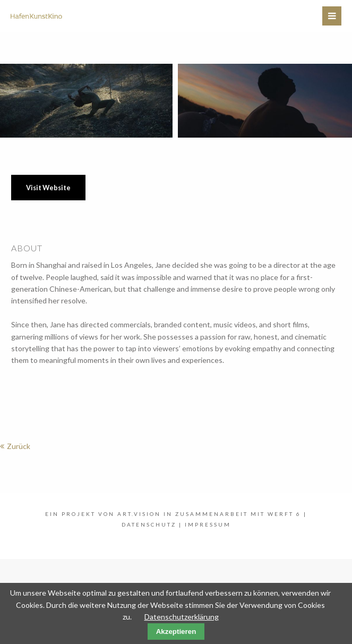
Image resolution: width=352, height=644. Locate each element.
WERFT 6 (284, 514)
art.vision (139, 514)
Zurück (19, 446)
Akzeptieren (176, 632)
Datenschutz (149, 524)
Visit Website (48, 188)
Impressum (208, 524)
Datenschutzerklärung (182, 617)
